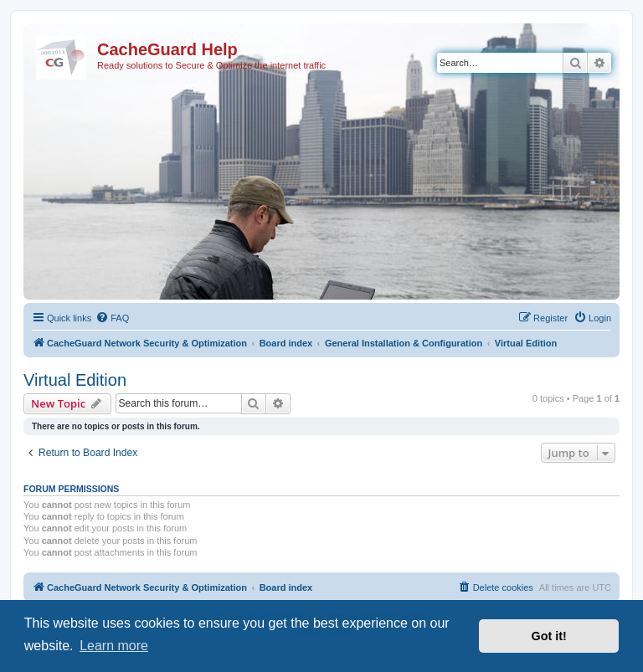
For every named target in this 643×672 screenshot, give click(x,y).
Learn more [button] (114, 646)
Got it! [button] (549, 636)
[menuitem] (112, 318)
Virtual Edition (75, 380)
